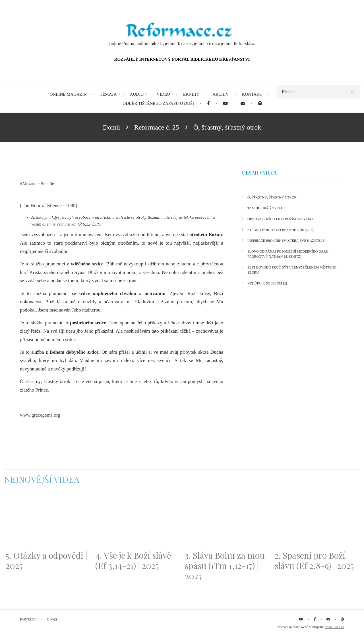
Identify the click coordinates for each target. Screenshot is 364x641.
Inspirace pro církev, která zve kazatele (286, 241)
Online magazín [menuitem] (68, 94)
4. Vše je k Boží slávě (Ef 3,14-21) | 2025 (133, 560)
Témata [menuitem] (108, 94)
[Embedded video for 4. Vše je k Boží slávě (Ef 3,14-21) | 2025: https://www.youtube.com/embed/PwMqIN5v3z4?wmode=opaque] (137, 521)
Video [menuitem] (163, 94)
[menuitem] (208, 104)
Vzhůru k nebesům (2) (267, 283)
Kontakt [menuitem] (252, 94)
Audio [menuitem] (137, 94)
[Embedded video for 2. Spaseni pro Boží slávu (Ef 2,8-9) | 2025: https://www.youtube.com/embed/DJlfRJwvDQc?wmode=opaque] (316, 521)
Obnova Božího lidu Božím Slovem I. (281, 219)
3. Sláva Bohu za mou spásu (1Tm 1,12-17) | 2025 (225, 566)
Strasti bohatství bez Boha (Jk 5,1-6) (281, 230)
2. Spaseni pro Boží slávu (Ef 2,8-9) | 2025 (314, 560)
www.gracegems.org (40, 415)
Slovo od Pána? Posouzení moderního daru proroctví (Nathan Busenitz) (288, 254)
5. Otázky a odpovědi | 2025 (46, 560)
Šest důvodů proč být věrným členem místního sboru (292, 270)
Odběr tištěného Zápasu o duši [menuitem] (158, 103)
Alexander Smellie (38, 184)
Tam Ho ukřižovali (265, 208)
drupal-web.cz (334, 627)
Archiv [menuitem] (221, 94)
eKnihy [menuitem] (191, 94)
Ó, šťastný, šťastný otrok (272, 197)
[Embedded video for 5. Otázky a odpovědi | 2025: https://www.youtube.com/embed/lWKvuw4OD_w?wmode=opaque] (48, 521)
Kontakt (28, 619)
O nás (52, 619)
